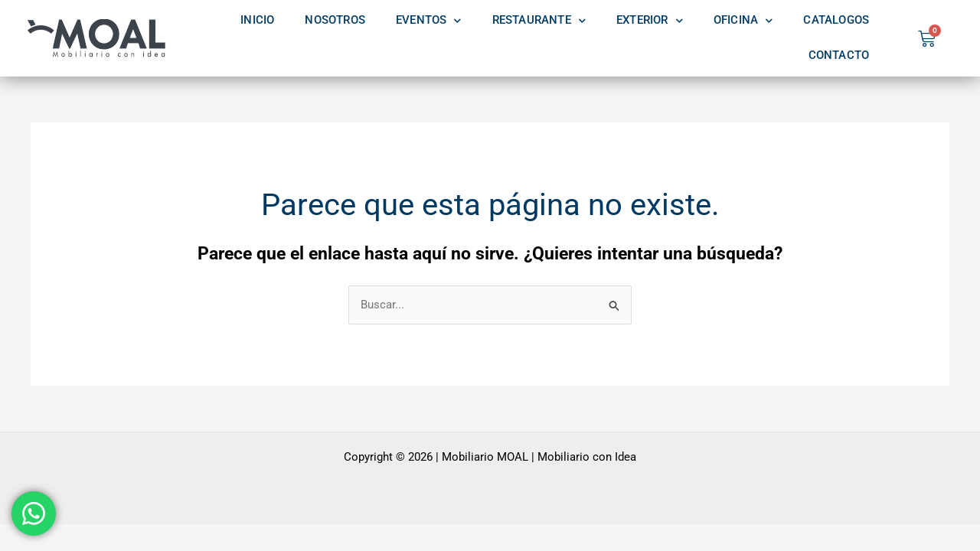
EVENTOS (429, 21)
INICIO (257, 20)
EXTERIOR (650, 21)
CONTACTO (839, 55)
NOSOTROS (335, 20)
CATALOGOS (836, 20)
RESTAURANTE (539, 21)
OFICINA (743, 21)
